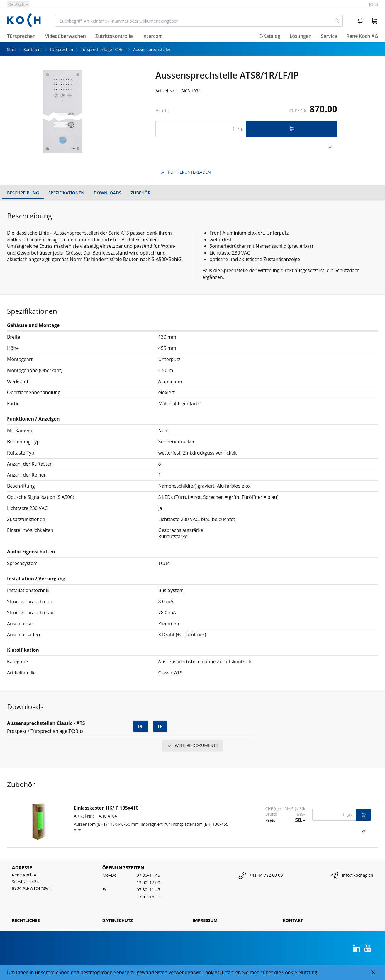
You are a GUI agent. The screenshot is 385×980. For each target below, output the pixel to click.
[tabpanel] (63, 112)
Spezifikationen (66, 193)
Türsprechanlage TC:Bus (103, 49)
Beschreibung (23, 193)
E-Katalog (269, 36)
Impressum (205, 920)
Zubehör (140, 193)
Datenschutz (118, 920)
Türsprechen (61, 49)
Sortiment (33, 49)
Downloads (108, 193)
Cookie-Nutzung (300, 972)
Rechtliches (26, 920)
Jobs (374, 4)
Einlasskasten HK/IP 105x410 (106, 808)
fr (160, 726)
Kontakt (293, 920)
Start (11, 49)
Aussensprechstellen (152, 49)
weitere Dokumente (192, 745)
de (141, 726)
